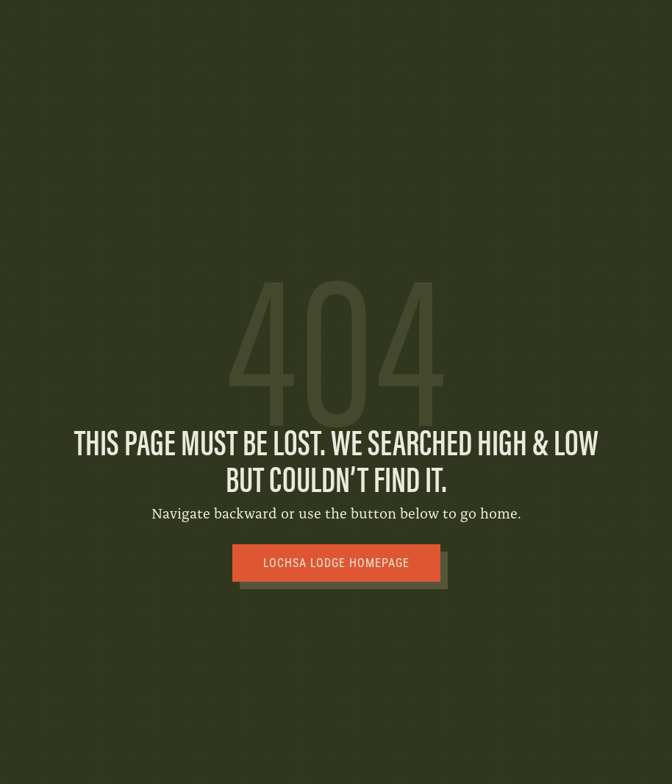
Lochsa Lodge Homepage (336, 563)
